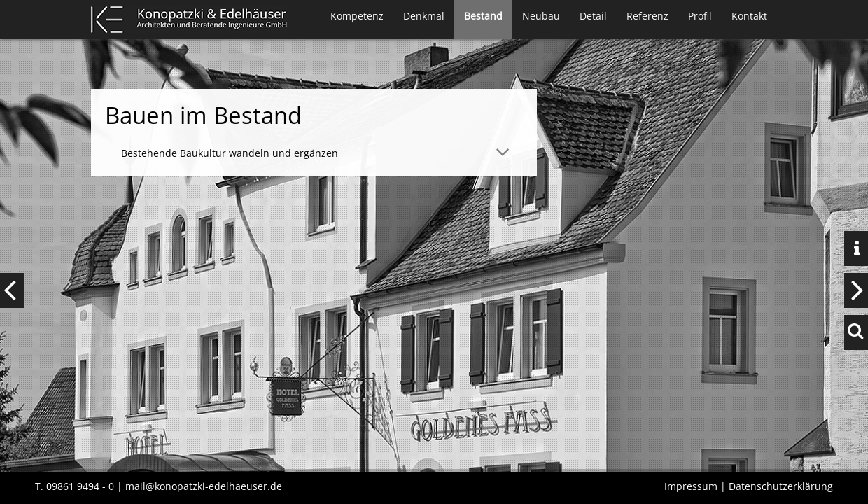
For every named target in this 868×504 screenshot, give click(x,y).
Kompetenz (357, 16)
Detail (593, 16)
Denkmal (424, 16)
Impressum (691, 486)
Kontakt (749, 16)
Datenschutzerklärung (781, 486)
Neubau (541, 16)
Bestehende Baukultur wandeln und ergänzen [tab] (230, 153)
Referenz (647, 16)
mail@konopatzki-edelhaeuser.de (204, 486)
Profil (700, 16)
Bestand (483, 16)
